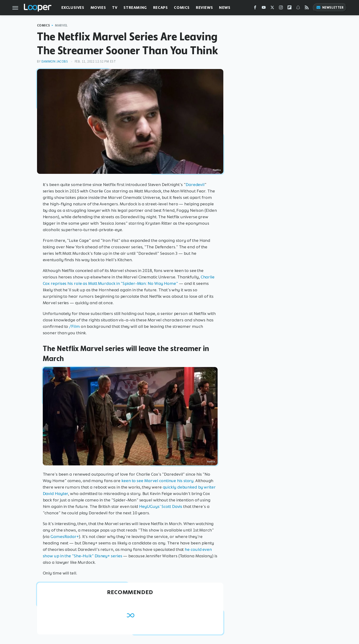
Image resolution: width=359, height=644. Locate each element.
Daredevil (195, 185)
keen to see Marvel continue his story (157, 481)
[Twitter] (272, 8)
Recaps (161, 8)
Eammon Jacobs (55, 61)
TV (115, 8)
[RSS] (307, 8)
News (225, 8)
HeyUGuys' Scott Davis (161, 506)
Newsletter (330, 8)
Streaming (135, 8)
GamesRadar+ (65, 537)
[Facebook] (255, 8)
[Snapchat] (298, 8)
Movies (98, 8)
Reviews (204, 8)
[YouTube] (264, 8)
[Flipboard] (289, 8)
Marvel (61, 25)
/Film (74, 326)
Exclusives (73, 8)
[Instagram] (281, 8)
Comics (182, 8)
